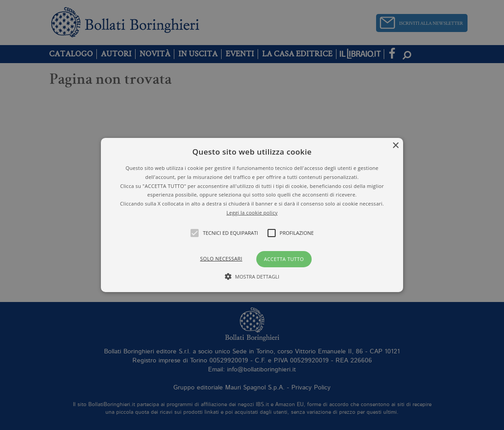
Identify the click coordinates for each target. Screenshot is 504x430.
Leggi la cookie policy (252, 213)
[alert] (252, 215)
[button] (252, 215)
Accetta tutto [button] (284, 259)
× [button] (395, 146)
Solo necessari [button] (221, 258)
